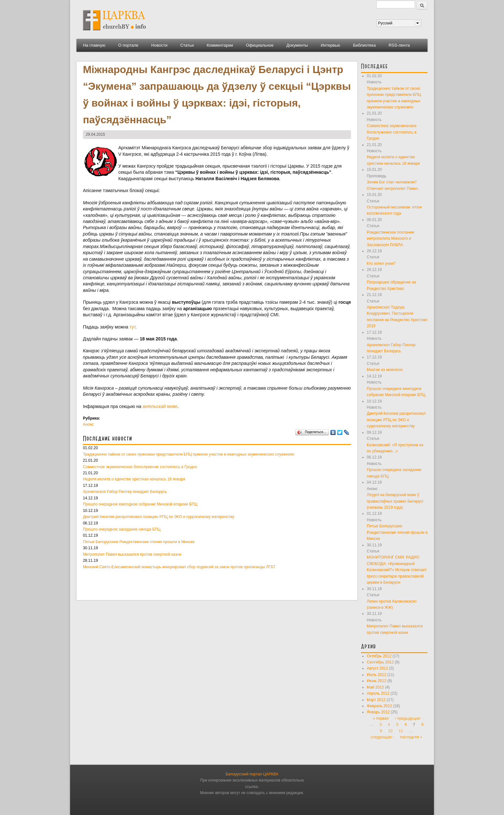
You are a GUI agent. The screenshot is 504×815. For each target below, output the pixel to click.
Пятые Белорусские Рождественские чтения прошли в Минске (139, 542)
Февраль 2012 (379, 706)
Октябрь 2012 (379, 656)
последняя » (411, 737)
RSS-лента (399, 45)
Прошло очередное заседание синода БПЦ (122, 529)
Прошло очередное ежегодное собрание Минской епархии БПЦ (140, 504)
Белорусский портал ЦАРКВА (252, 774)
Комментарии (220, 45)
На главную (94, 45)
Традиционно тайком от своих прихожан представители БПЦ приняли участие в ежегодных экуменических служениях (189, 454)
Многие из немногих (385, 370)
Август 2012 (377, 668)
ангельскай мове (160, 406)
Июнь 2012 (377, 681)
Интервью (330, 45)
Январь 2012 (378, 712)
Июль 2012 (377, 675)
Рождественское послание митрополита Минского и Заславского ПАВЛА (391, 239)
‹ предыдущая (408, 718)
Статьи (187, 45)
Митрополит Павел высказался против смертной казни (132, 554)
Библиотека (364, 45)
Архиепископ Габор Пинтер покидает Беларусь (125, 492)
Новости (159, 45)
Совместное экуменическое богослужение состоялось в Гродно (140, 467)
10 (390, 731)
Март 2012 (376, 700)
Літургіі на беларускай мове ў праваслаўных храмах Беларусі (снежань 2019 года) (395, 501)
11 (401, 731)
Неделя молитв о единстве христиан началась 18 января (134, 479)
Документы (297, 45)
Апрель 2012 (378, 693)
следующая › (382, 737)
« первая (381, 718)
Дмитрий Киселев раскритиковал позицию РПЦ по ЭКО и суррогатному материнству (159, 517)
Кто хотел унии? (381, 264)
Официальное (260, 45)
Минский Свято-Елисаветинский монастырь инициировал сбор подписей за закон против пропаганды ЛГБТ (179, 567)
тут (132, 327)
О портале (128, 45)
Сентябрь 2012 (380, 662)
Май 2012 (375, 687)
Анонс (88, 424)
